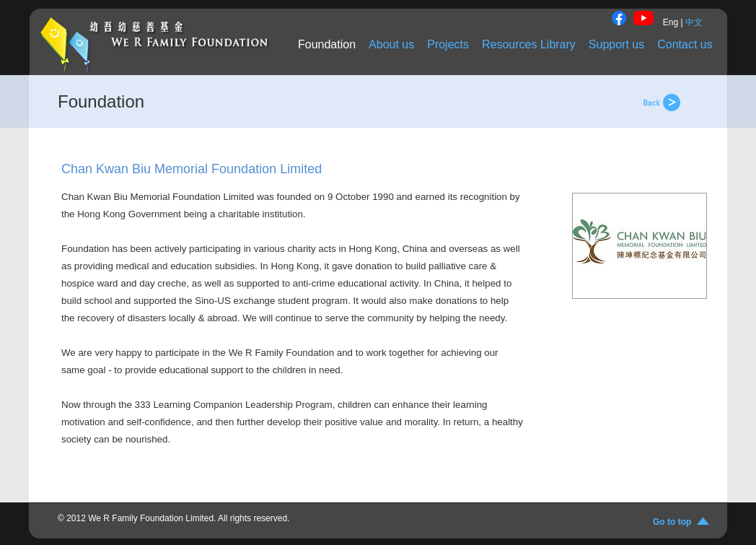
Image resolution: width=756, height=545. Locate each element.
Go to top (674, 522)
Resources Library (529, 44)
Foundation (327, 44)
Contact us (685, 44)
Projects (448, 44)
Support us (616, 44)
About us (391, 44)
